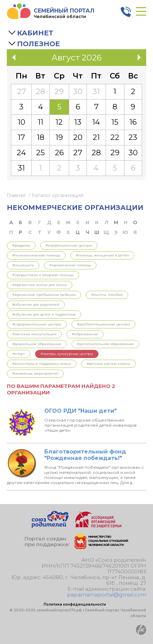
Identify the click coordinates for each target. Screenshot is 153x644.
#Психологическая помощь (36, 255)
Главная (16, 195)
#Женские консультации (34, 334)
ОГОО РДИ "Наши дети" (80, 411)
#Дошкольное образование (37, 344)
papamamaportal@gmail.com (107, 595)
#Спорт (19, 354)
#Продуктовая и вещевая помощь (43, 275)
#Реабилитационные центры (103, 324)
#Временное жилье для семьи (40, 285)
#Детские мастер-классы (108, 364)
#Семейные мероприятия (35, 373)
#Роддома (21, 245)
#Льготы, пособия (107, 295)
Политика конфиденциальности (75, 604)
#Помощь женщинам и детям (102, 255)
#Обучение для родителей (36, 305)
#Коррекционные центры (69, 245)
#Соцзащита (23, 265)
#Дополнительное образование (105, 344)
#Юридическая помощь (70, 265)
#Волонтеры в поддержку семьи (42, 364)
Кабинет (35, 33)
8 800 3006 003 (126, 12)
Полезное (39, 44)
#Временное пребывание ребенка (44, 295)
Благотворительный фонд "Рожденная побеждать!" (85, 455)
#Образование (85, 334)
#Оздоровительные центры (37, 324)
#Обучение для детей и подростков (44, 314)
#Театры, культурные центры (67, 354)
